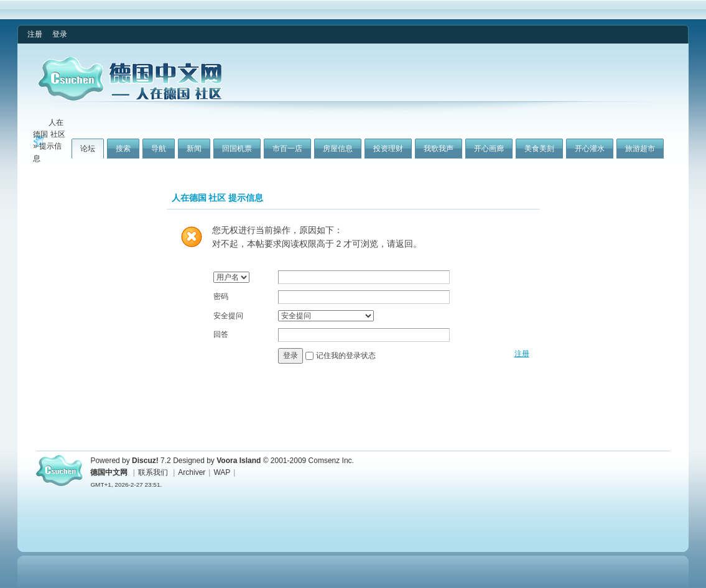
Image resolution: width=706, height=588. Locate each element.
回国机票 (237, 149)
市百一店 (287, 149)
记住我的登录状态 (346, 355)
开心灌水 (590, 149)
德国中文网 (109, 472)
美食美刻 (539, 149)
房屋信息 (338, 149)
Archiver (192, 472)
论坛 (88, 149)
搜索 (123, 149)
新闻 (194, 149)
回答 (221, 334)
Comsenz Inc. (331, 461)
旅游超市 (640, 149)
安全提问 (228, 316)
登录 (60, 34)
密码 (221, 296)
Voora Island (239, 461)
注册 (35, 34)
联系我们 (153, 472)
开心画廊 (489, 149)
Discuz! (145, 461)
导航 (159, 149)
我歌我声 (439, 149)
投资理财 (388, 149)
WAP (222, 472)
